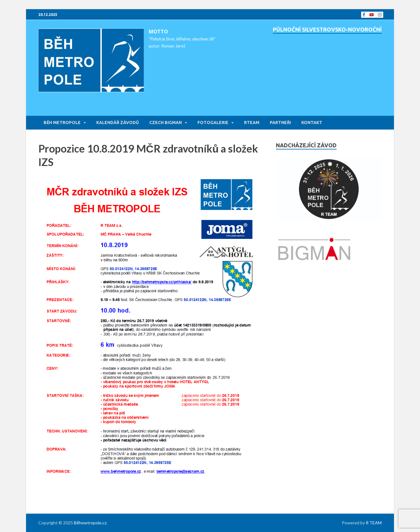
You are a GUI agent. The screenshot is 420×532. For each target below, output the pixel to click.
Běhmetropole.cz (90, 523)
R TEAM (374, 523)
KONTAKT (312, 123)
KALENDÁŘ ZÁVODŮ (118, 123)
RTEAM (252, 123)
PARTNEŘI (280, 123)
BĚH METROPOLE (62, 123)
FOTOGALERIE (213, 123)
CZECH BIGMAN (166, 123)
